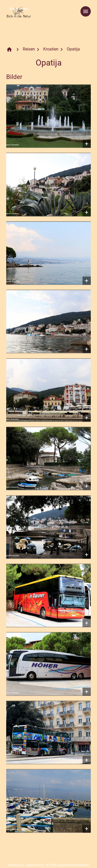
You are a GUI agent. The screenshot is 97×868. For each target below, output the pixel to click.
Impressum (16, 865)
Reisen (29, 49)
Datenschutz (35, 865)
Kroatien (51, 49)
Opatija (73, 49)
